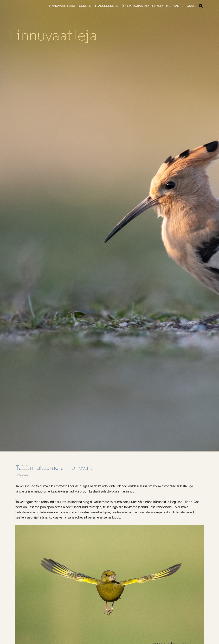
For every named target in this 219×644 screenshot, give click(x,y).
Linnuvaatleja (53, 36)
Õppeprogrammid (135, 6)
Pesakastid (175, 6)
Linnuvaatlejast (62, 6)
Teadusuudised (106, 6)
